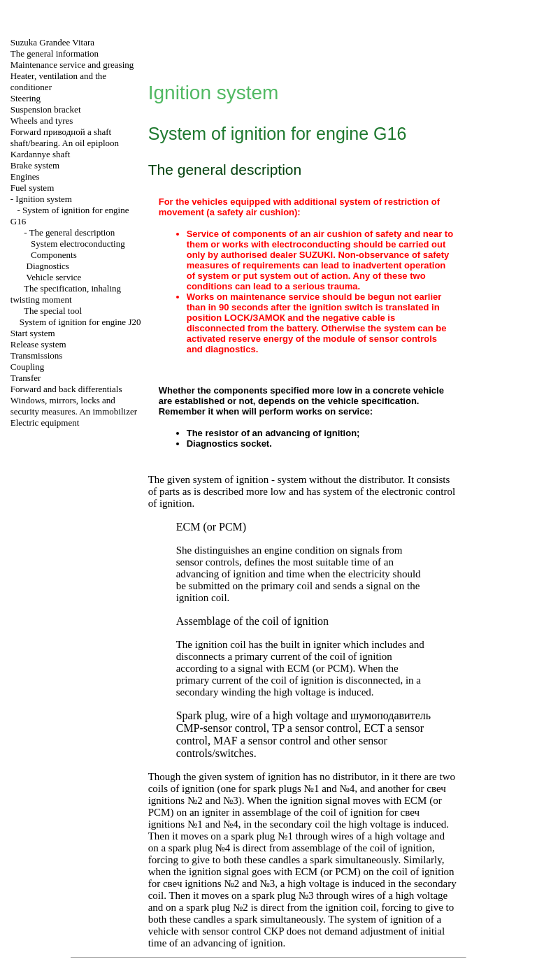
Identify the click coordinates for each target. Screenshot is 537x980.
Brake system (35, 165)
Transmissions (37, 355)
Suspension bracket (46, 109)
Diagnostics (48, 266)
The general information (55, 53)
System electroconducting (78, 244)
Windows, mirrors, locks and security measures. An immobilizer (74, 406)
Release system (38, 344)
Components (54, 255)
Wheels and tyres (42, 121)
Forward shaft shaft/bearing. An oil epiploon (65, 137)
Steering (26, 98)
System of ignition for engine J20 (80, 322)
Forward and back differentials (66, 389)
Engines (25, 176)
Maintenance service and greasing (72, 65)
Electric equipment (45, 423)
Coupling (27, 367)
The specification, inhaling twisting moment (66, 294)
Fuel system (32, 188)
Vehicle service (53, 277)
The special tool (53, 311)
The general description (72, 232)
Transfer (26, 378)
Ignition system (44, 199)
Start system (33, 333)
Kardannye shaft (41, 154)
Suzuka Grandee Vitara (52, 42)
